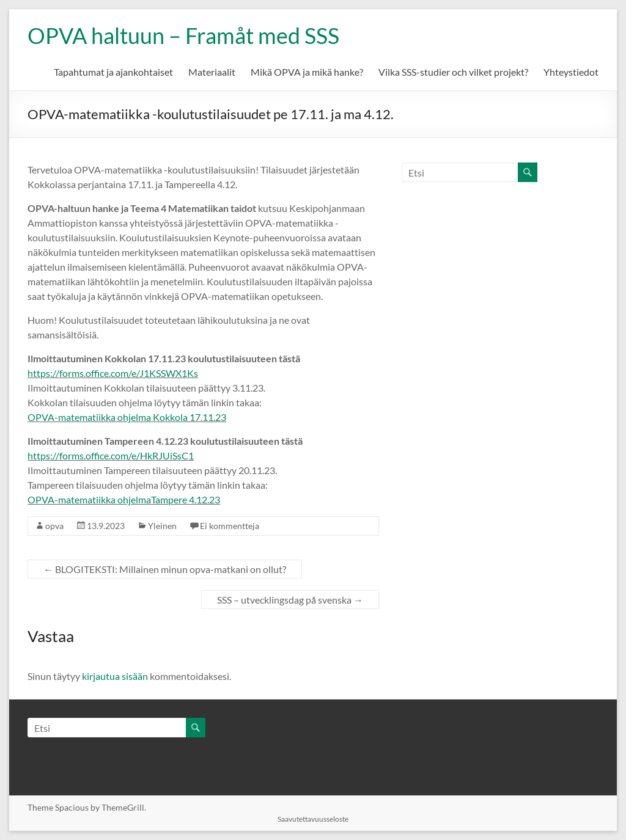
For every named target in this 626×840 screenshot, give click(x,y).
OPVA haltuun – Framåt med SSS (183, 35)
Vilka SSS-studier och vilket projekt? (453, 72)
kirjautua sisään (115, 676)
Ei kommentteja (230, 526)
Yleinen (162, 526)
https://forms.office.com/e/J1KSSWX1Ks (113, 373)
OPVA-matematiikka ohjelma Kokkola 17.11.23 (127, 417)
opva (54, 526)
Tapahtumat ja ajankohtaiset (113, 72)
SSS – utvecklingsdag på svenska (290, 600)
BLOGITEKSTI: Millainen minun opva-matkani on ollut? (165, 569)
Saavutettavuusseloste (313, 819)
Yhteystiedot (571, 72)
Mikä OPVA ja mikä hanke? (307, 72)
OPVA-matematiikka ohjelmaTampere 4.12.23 (124, 499)
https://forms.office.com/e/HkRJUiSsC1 (111, 455)
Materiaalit (212, 72)
